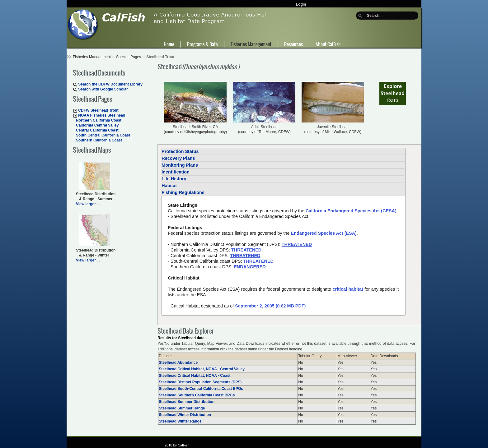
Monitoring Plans (180, 165)
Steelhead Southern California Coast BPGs (197, 395)
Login (301, 4)
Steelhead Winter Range (180, 421)
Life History (174, 179)
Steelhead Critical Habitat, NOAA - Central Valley (202, 369)
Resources (293, 44)
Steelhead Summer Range (182, 408)
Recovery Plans (178, 158)
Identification (176, 172)
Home (169, 44)
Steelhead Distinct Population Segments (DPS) (200, 382)
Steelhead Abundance (178, 363)
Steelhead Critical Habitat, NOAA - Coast (195, 376)
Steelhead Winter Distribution (185, 415)
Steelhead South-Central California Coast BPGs (201, 389)
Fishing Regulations (183, 192)
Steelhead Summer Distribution (187, 402)
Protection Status (180, 151)
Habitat (169, 186)
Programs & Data (202, 44)
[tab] (283, 151)
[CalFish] (168, 24)
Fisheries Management (251, 44)
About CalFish (328, 44)
